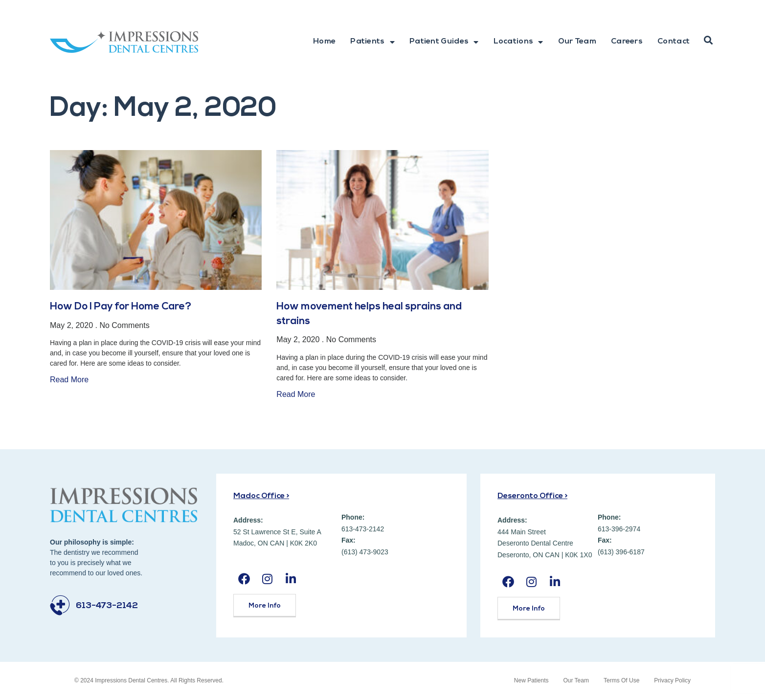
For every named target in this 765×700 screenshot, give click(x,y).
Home (324, 42)
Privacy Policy (672, 680)
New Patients (531, 680)
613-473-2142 (107, 606)
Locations (518, 42)
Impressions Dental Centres (131, 680)
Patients (372, 42)
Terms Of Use (621, 680)
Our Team (577, 42)
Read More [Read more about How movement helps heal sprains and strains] (296, 394)
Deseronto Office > (532, 496)
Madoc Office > (261, 496)
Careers (627, 42)
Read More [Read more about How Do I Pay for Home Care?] (69, 380)
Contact (674, 42)
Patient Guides (444, 42)
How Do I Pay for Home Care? (121, 307)
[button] (708, 41)
